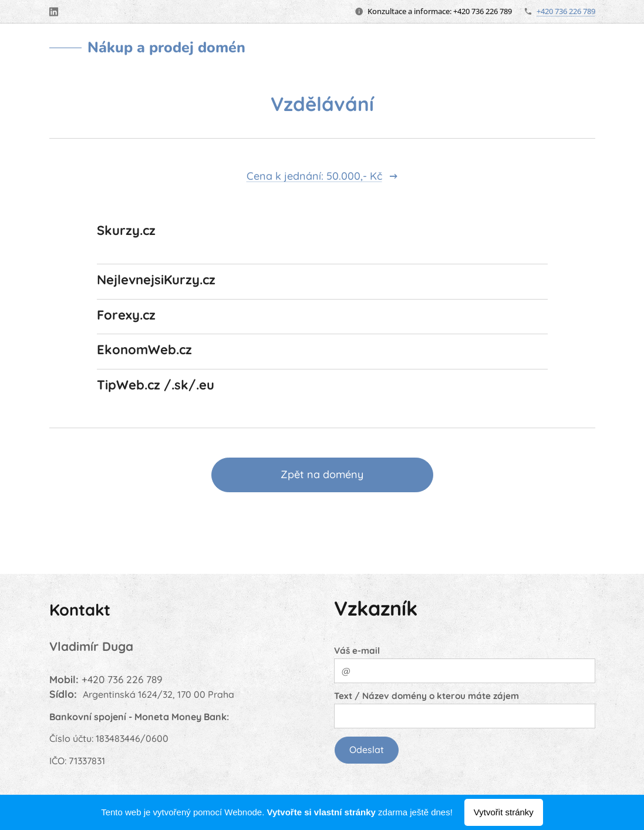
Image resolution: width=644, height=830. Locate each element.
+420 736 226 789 (566, 11)
